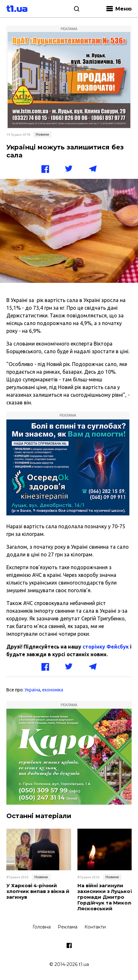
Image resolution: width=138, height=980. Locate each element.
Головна (42, 927)
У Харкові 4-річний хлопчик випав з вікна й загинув (38, 891)
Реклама (68, 927)
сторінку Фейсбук (106, 647)
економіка (53, 690)
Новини (42, 134)
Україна (32, 690)
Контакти (95, 927)
